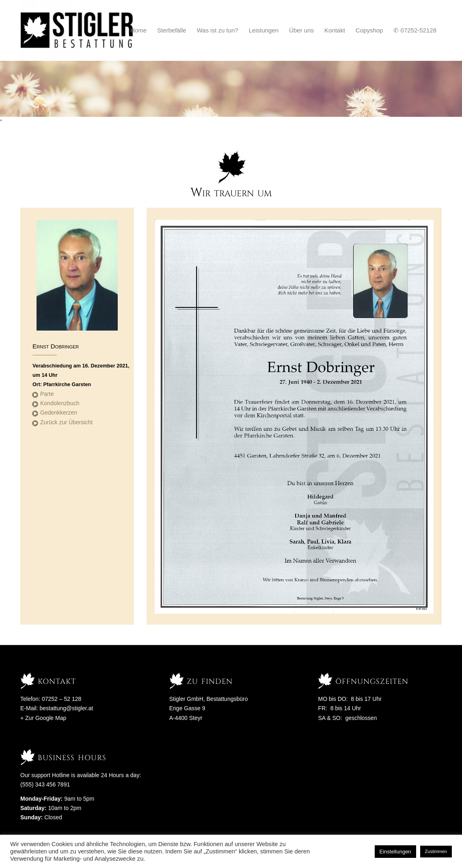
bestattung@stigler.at (66, 708)
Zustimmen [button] (436, 851)
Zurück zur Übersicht (66, 422)
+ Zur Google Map (43, 718)
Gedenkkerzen (59, 413)
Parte (47, 394)
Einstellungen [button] (395, 852)
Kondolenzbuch (60, 403)
